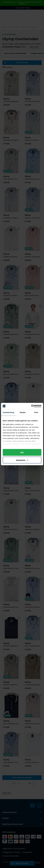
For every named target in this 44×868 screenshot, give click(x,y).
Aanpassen (22, 460)
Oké (22, 452)
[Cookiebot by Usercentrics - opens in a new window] (31, 406)
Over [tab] (36, 413)
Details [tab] (23, 413)
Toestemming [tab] (8, 413)
